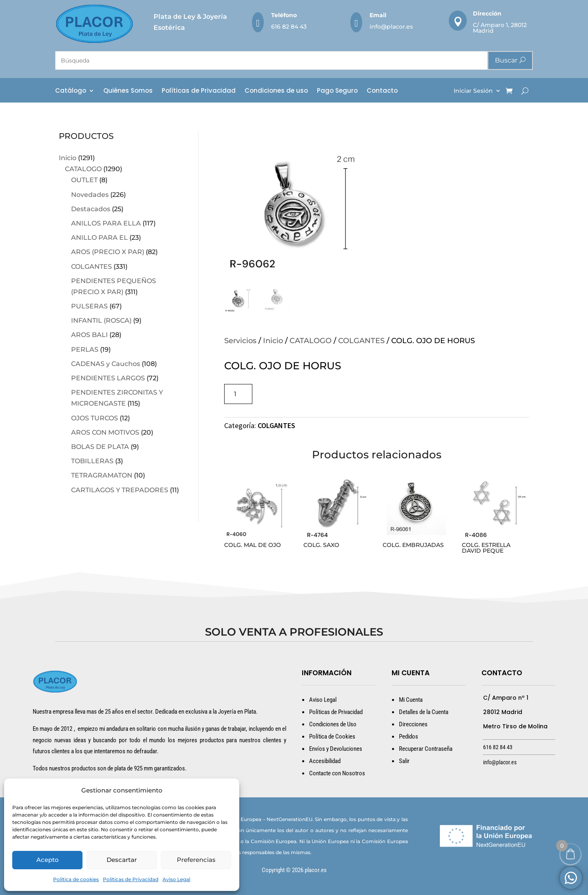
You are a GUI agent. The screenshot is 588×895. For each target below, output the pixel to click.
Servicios (240, 341)
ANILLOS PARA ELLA (106, 223)
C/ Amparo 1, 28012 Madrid (500, 28)
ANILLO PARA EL (99, 238)
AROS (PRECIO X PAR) (108, 252)
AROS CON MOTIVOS (105, 432)
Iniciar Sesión (473, 91)
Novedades (90, 195)
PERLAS (85, 349)
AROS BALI (89, 335)
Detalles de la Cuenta (424, 712)
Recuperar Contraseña (426, 749)
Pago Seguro (337, 91)
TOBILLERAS (92, 461)
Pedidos (409, 737)
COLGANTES (91, 267)
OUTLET (84, 180)
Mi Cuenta (411, 700)
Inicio (68, 158)
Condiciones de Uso (333, 724)
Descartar (122, 860)
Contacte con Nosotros (337, 773)
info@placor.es (391, 27)
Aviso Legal (176, 879)
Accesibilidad (325, 761)
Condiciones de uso (276, 91)
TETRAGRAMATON (102, 475)
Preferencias (196, 860)
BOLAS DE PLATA (100, 447)
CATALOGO (83, 169)
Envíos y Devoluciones (336, 749)
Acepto (48, 860)
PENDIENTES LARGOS (108, 378)
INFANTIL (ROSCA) (101, 320)
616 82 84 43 (289, 27)
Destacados (91, 209)
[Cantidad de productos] (238, 394)
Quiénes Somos (128, 91)
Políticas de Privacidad (131, 879)
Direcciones (413, 724)
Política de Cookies (332, 737)
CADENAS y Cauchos (106, 364)
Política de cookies (76, 879)
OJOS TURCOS (95, 418)
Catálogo (71, 91)
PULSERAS (89, 306)
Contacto (382, 91)
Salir (404, 761)
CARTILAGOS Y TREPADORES (120, 490)
